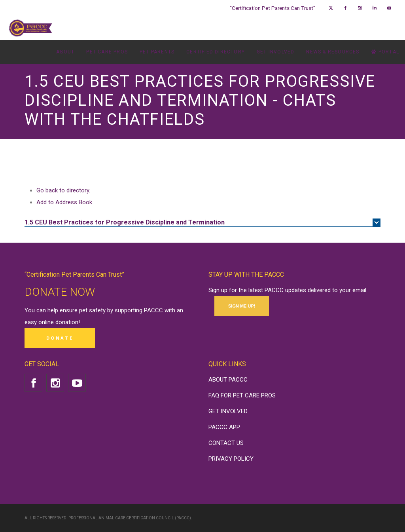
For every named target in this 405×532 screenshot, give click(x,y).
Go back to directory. (63, 190)
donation (67, 322)
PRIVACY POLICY (231, 459)
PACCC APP (224, 427)
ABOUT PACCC (228, 380)
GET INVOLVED (228, 411)
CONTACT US (226, 443)
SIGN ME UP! (242, 306)
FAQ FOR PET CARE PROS (242, 395)
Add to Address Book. (65, 202)
